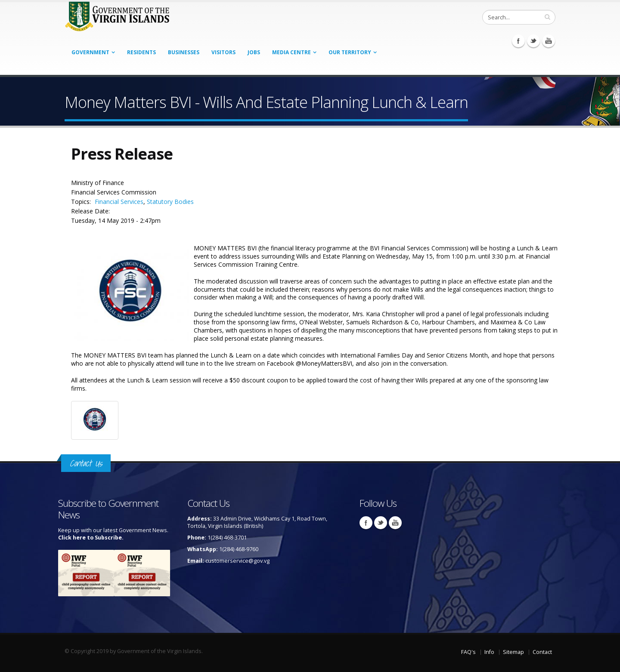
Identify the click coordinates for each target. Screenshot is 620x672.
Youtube (549, 41)
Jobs (254, 52)
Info (489, 652)
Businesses (184, 52)
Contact (542, 652)
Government (90, 52)
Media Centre (291, 52)
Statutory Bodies (170, 202)
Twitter (533, 41)
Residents (141, 52)
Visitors (223, 52)
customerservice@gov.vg (237, 561)
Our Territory (350, 52)
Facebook (518, 41)
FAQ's (468, 652)
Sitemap (513, 652)
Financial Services (119, 202)
